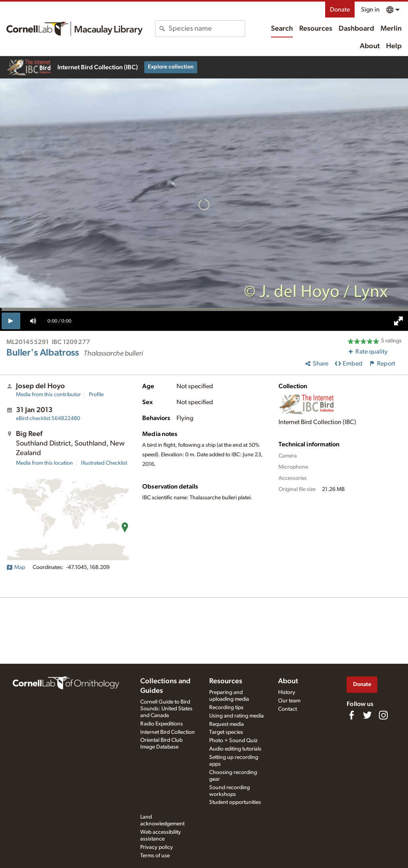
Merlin (391, 29)
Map (16, 567)
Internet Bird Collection (168, 732)
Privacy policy (157, 847)
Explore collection (171, 67)
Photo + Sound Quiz (233, 741)
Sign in (370, 10)
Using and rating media (236, 716)
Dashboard (356, 29)
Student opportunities (235, 802)
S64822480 (48, 418)
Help (394, 46)
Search (282, 29)
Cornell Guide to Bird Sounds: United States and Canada (166, 709)
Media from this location (44, 463)
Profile (96, 395)
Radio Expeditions (162, 724)
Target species (226, 732)
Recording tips (226, 708)
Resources (316, 29)
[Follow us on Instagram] (383, 715)
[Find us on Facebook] (351, 715)
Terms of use (155, 856)
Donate (340, 10)
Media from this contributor (48, 395)
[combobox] (206, 29)
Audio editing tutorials (235, 749)
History (287, 692)
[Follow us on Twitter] (367, 715)
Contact (287, 709)
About (370, 46)
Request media (227, 724)
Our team (289, 701)
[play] (11, 321)
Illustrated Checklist (104, 463)
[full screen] (398, 321)
